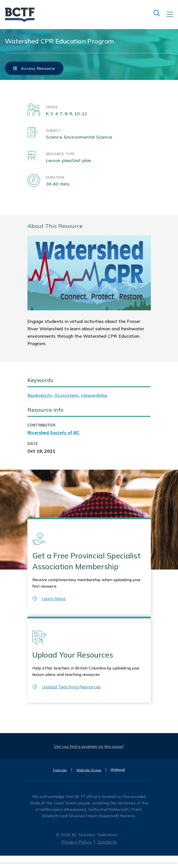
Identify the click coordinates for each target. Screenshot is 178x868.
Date (33, 444)
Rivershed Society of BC (53, 433)
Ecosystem (67, 395)
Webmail (118, 770)
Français (60, 770)
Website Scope (89, 770)
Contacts (107, 842)
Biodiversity (40, 395)
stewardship (94, 395)
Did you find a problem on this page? (89, 746)
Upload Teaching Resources (67, 687)
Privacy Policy (77, 842)
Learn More (49, 599)
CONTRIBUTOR (41, 425)
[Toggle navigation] (172, 18)
